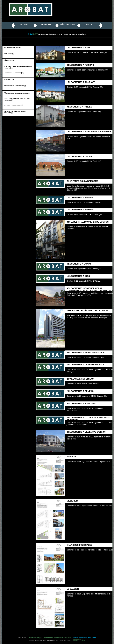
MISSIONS (46, 24)
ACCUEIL (24, 24)
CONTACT (90, 24)
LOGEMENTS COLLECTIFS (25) (14, 73)
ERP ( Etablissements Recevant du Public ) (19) (17, 93)
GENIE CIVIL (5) (9, 79)
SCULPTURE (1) (9, 54)
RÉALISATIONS (68, 24)
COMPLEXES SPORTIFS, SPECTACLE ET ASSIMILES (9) (17, 99)
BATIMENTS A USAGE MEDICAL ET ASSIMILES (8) (15, 112)
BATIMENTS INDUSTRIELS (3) (14, 105)
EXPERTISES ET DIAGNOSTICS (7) (15, 86)
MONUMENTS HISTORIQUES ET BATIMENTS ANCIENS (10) (18, 67)
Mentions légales (66, 640)
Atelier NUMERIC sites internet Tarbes (44, 640)
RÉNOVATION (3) (10, 60)
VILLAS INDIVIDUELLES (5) (13, 47)
